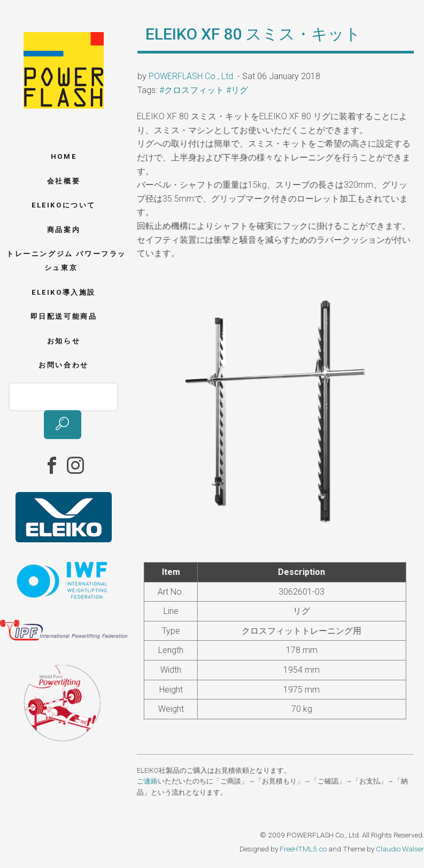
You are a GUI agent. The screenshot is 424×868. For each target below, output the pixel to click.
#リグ (237, 90)
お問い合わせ (64, 365)
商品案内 (64, 230)
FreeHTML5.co (303, 849)
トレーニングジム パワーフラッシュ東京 (66, 261)
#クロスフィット (192, 90)
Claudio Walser (400, 849)
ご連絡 (146, 781)
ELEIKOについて (64, 205)
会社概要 (64, 181)
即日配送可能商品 (64, 316)
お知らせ (64, 341)
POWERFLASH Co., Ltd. (192, 76)
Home (64, 156)
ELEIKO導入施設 (64, 292)
